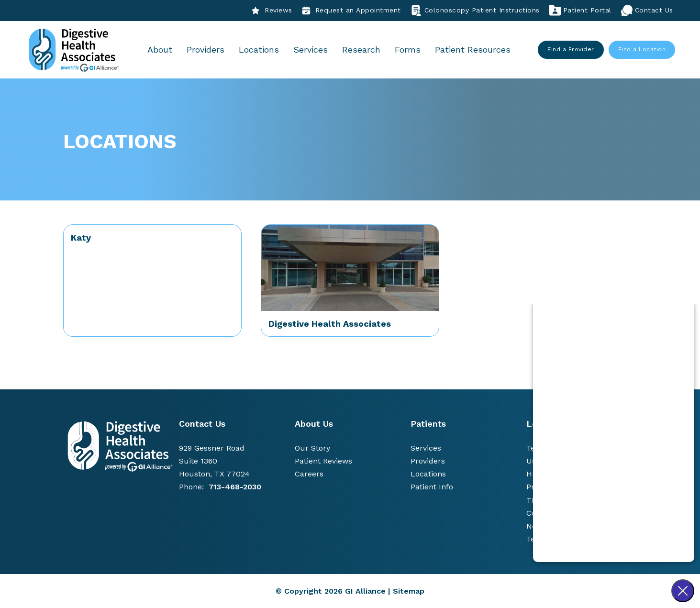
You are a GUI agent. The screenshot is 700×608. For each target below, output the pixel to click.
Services (311, 50)
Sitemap (409, 591)
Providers (206, 50)
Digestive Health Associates (330, 324)
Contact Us (647, 11)
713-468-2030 (235, 487)
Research (362, 50)
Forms (408, 50)
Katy (81, 238)
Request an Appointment (351, 11)
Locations (259, 50)
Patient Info (432, 487)
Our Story (312, 448)
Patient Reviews (323, 461)
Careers (309, 474)
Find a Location (642, 49)
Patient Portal (580, 11)
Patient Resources (473, 50)
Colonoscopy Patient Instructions (475, 11)
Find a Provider (571, 49)
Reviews (272, 11)
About (160, 50)
